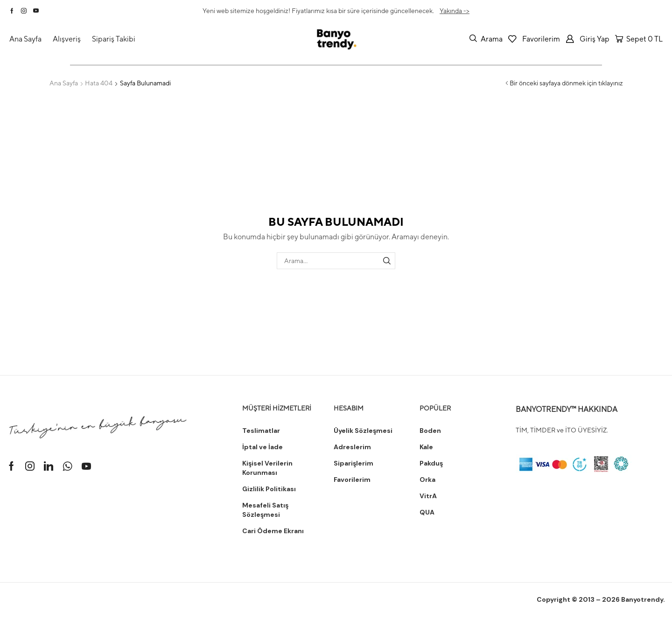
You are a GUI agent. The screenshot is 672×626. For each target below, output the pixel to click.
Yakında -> (455, 11)
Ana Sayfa (64, 83)
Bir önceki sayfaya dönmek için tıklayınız (566, 83)
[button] (486, 39)
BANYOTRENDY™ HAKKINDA (567, 409)
